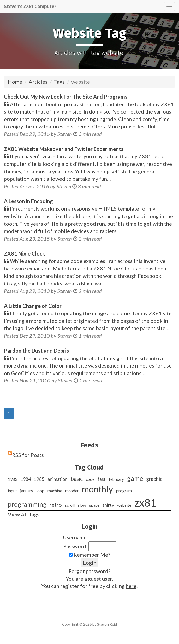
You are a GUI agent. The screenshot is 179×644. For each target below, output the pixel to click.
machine (55, 491)
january (27, 491)
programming (27, 504)
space (94, 505)
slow (82, 505)
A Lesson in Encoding (28, 201)
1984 (26, 479)
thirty (108, 505)
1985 (39, 479)
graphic (154, 479)
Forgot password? (89, 571)
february (116, 479)
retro (56, 505)
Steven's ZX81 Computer (30, 7)
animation (58, 479)
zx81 (145, 503)
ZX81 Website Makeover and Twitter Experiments (64, 149)
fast (102, 479)
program (124, 491)
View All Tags (24, 514)
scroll (70, 505)
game (135, 478)
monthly (97, 489)
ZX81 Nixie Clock (25, 253)
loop (40, 491)
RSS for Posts (28, 455)
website (124, 505)
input (12, 491)
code (90, 479)
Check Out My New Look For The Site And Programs (66, 97)
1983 (13, 479)
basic (77, 479)
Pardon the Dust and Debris (36, 351)
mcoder (72, 491)
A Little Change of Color (33, 306)
